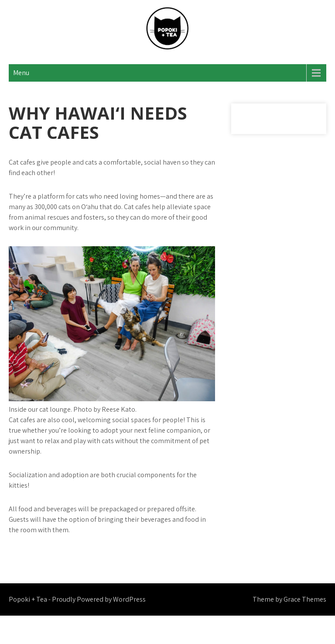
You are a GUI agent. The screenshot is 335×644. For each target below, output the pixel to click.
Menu (21, 73)
